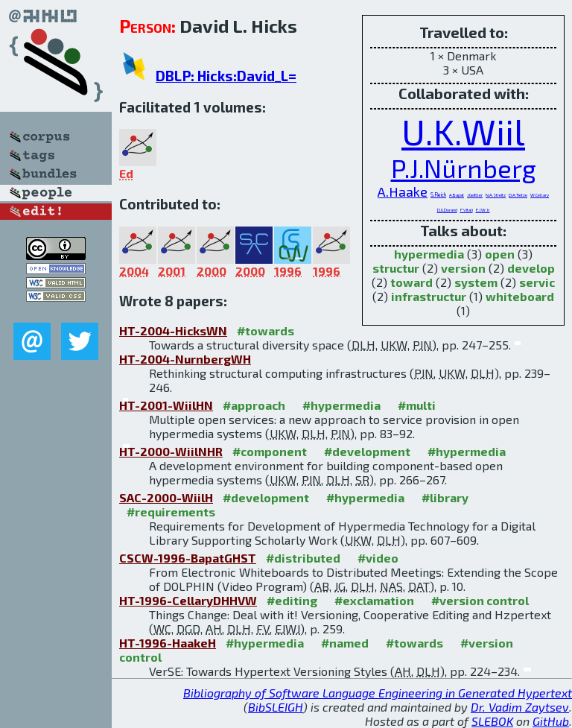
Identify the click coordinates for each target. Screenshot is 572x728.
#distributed (303, 558)
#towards (266, 330)
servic (537, 282)
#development (367, 451)
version (463, 268)
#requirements (171, 512)
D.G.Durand (447, 210)
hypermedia (429, 254)
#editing (292, 600)
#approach (254, 405)
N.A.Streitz (496, 195)
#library (445, 497)
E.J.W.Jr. (483, 210)
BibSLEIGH (276, 707)
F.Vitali (467, 210)
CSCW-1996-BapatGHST (188, 558)
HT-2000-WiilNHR (171, 451)
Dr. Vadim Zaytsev (520, 707)
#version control (480, 600)
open (500, 254)
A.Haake (403, 192)
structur (396, 268)
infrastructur (429, 296)
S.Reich (438, 194)
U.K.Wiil (463, 131)
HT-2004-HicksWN (173, 330)
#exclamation (374, 600)
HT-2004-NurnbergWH (185, 359)
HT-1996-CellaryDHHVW (188, 600)
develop (531, 268)
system (476, 282)
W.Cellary (540, 195)
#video (378, 558)
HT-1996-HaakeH (168, 643)
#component (270, 451)
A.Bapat (457, 195)
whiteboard (520, 296)
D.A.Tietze (518, 195)
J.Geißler (475, 195)
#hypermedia (341, 405)
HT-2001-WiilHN (166, 405)
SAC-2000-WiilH (166, 497)
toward (411, 282)
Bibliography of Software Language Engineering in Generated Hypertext (378, 693)
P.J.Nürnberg (464, 168)
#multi (417, 405)
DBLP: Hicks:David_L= (226, 76)
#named (345, 643)
